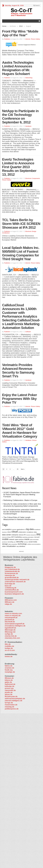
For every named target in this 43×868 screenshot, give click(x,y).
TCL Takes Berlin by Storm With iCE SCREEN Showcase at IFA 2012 (21, 224)
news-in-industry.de (13, 616)
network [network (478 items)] (12, 539)
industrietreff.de (11, 618)
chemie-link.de (11, 636)
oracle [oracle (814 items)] (27, 539)
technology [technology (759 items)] (22, 544)
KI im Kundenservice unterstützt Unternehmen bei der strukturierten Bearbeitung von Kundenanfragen (22, 512)
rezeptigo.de (10, 672)
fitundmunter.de (11, 696)
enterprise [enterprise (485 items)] (15, 535)
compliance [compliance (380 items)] (30, 532)
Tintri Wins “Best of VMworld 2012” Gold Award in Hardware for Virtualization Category (20, 431)
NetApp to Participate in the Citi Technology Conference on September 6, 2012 (20, 117)
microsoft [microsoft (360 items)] (37, 537)
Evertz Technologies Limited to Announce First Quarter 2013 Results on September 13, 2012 (19, 167)
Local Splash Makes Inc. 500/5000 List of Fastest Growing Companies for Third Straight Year (21, 253)
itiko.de (8, 644)
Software (28, 332)
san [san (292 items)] (15, 542)
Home (4, 26)
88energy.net (10, 632)
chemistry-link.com (12, 638)
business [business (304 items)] (4, 532)
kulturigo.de (10, 686)
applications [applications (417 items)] (20, 529)
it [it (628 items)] (14, 537)
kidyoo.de (9, 680)
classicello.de (10, 690)
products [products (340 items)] (5, 542)
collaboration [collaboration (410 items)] (22, 532)
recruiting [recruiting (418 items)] (10, 542)
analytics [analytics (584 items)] (8, 529)
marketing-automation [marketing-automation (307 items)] (28, 537)
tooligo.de (9, 648)
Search (37, 5)
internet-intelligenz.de (14, 701)
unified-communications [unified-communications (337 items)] (34, 544)
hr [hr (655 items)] (25, 535)
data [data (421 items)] (35, 532)
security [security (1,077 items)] (20, 542)
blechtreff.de (10, 622)
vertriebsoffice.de (12, 590)
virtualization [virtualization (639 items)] (11, 546)
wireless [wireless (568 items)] (22, 546)
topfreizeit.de (10, 684)
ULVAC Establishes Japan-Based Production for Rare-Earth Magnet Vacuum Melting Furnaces (22, 495)
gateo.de (8, 682)
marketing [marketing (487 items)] (18, 537)
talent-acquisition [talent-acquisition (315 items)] (13, 544)
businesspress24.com (14, 592)
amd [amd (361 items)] (3, 530)
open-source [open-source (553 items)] (19, 539)
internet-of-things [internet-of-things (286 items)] (6, 537)
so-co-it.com (10, 650)
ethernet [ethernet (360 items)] (21, 535)
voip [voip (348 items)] (18, 546)
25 (18, 469)
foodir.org (9, 670)
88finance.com (11, 600)
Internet (28, 39)
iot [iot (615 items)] (12, 537)
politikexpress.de (12, 709)
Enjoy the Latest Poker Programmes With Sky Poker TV (20, 399)
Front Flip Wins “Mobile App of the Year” (20, 33)
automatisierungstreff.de (15, 624)
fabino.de (9, 666)
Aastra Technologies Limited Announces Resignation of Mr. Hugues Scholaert (18, 68)
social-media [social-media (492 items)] (33, 542)
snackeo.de (10, 668)
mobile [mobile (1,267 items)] (5, 539)
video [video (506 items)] (4, 546)
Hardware (28, 126)
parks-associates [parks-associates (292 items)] (34, 540)
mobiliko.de (9, 646)
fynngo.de (9, 703)
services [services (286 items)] (26, 542)
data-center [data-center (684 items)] (7, 535)
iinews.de (9, 656)
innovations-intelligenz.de (15, 626)
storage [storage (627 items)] (5, 544)
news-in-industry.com (13, 613)
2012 (21, 26)
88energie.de (10, 630)
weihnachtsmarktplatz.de (15, 699)
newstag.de (10, 707)
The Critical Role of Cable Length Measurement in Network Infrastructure (19, 518)
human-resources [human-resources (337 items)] (31, 535)
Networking (29, 78)
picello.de (9, 692)
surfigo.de (9, 634)
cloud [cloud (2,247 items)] (15, 532)
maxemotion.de (11, 705)
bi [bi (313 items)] (25, 530)
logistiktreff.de (11, 628)
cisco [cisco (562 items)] (9, 532)
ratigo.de (8, 604)
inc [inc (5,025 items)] (39, 534)
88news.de (9, 678)
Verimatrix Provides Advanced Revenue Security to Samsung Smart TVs (18, 371)
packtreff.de (10, 620)
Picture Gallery (35, 39)
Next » (23, 469)
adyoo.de (9, 694)
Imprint (21, 551)
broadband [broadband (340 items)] (37, 529)
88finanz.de (10, 602)
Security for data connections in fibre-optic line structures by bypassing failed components (22, 505)
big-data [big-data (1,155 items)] (30, 529)
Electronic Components (33, 178)
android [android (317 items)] (14, 530)
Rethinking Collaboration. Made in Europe (20, 500)
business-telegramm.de (14, 594)
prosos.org (9, 688)
